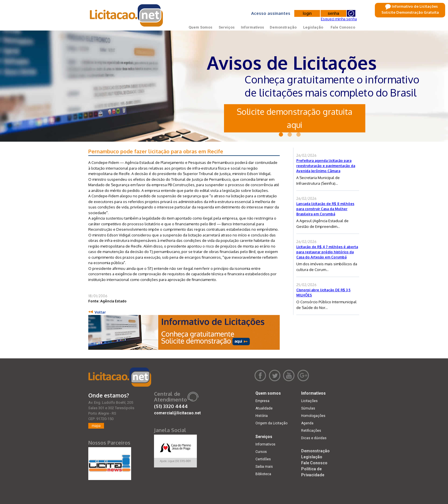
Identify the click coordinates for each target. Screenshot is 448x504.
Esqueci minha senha (339, 19)
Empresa (262, 401)
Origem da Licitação (271, 423)
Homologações (313, 416)
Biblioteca (263, 474)
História (262, 416)
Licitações (309, 401)
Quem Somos (200, 27)
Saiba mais (264, 467)
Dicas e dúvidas (314, 438)
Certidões (263, 459)
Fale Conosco (343, 27)
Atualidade (264, 408)
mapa (96, 426)
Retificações (311, 431)
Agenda (307, 423)
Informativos (252, 27)
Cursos (261, 452)
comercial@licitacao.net (177, 413)
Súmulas (308, 408)
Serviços (227, 27)
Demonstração (283, 27)
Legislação (313, 27)
